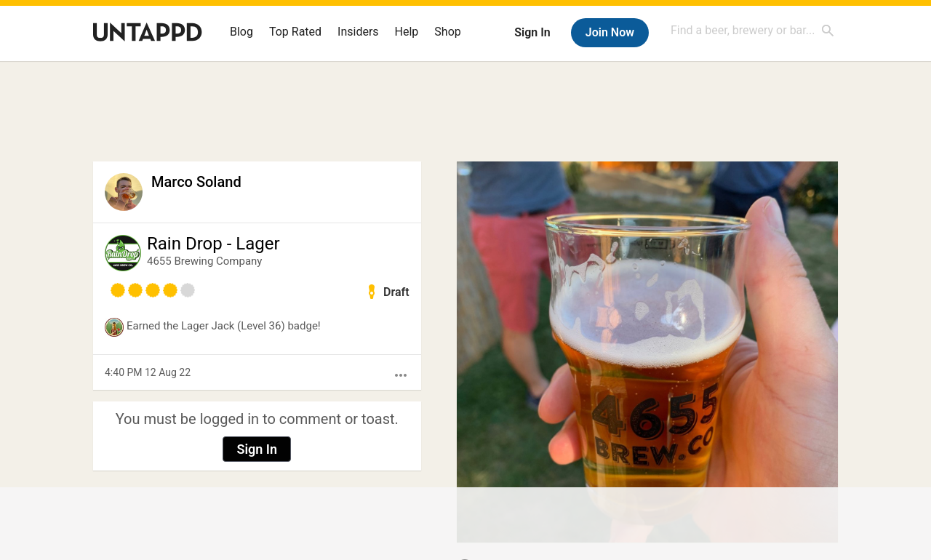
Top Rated (295, 32)
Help (407, 32)
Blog (241, 32)
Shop (447, 32)
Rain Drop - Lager (213, 244)
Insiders (358, 32)
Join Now (610, 32)
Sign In (532, 32)
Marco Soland (196, 182)
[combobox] (753, 30)
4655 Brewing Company (204, 261)
